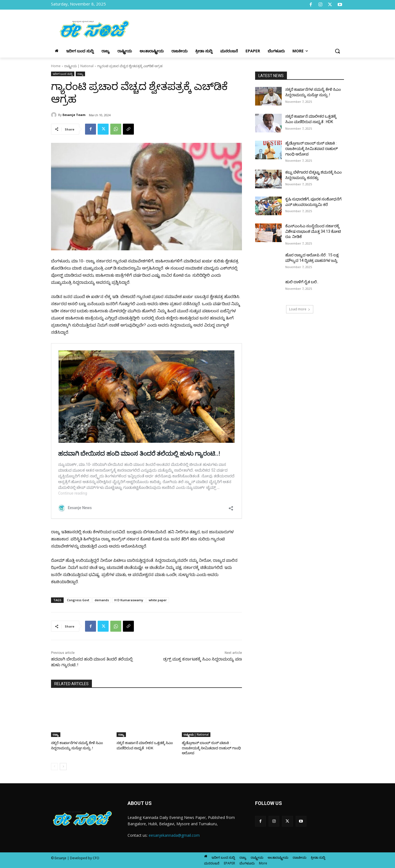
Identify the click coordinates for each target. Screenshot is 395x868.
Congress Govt (78, 600)
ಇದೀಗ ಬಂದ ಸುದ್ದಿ (63, 74)
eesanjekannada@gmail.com (174, 835)
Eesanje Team (74, 115)
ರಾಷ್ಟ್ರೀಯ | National (79, 66)
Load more (300, 309)
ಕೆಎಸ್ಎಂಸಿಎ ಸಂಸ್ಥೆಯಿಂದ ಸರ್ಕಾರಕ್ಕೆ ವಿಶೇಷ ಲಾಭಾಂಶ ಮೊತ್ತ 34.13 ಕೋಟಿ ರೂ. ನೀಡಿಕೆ (313, 231)
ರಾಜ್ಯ (80, 74)
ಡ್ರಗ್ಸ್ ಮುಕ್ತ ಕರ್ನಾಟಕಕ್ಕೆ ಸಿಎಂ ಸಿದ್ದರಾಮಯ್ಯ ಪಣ (203, 659)
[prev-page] (54, 766)
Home (56, 66)
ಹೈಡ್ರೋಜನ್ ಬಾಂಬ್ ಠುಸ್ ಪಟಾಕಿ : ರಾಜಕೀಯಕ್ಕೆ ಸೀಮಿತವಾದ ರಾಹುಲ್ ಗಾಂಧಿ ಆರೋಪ (210, 748)
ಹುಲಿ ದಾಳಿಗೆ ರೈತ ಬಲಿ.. (302, 282)
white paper (158, 600)
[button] (337, 51)
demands (102, 600)
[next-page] (63, 766)
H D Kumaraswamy (129, 600)
